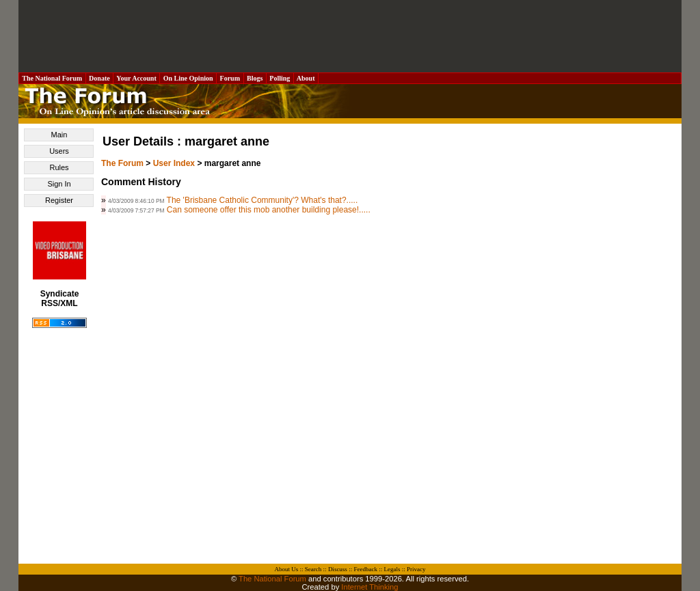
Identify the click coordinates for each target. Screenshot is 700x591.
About (306, 78)
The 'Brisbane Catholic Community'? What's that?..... (262, 200)
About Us (287, 569)
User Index (174, 163)
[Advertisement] (350, 36)
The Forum (122, 163)
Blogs (255, 78)
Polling (280, 78)
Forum (230, 78)
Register (59, 200)
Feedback (365, 569)
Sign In (59, 184)
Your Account (136, 78)
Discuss (338, 569)
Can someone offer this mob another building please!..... (269, 210)
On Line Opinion (188, 78)
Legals (392, 569)
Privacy (416, 569)
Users (59, 151)
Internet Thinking (369, 587)
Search (313, 569)
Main (59, 135)
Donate (100, 78)
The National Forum (52, 78)
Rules (59, 167)
